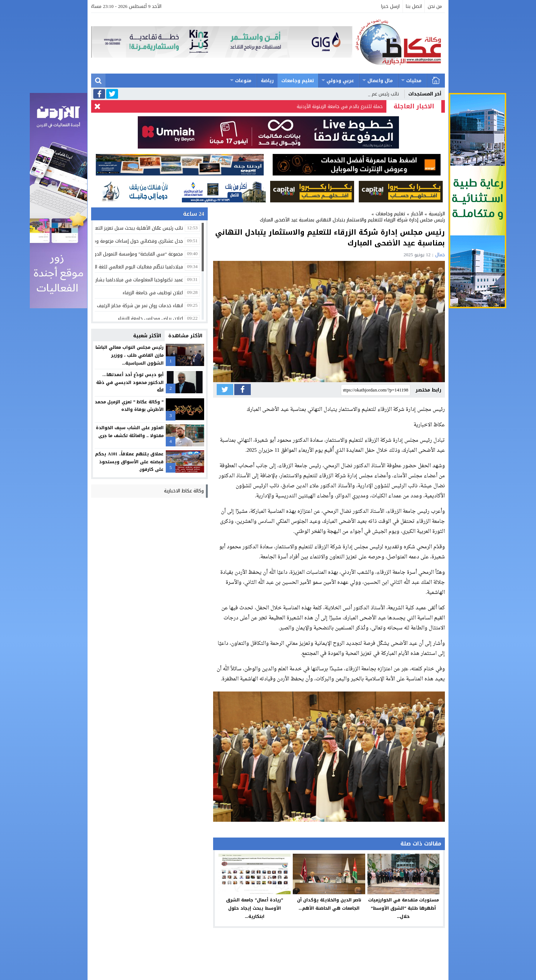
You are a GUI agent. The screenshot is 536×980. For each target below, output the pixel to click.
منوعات (243, 81)
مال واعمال (380, 81)
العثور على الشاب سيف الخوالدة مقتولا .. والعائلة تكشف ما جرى (130, 432)
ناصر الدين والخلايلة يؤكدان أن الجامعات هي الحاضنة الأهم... (329, 904)
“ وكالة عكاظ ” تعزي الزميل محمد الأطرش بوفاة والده (129, 406)
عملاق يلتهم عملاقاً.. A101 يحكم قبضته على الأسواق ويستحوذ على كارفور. (129, 462)
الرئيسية (436, 81)
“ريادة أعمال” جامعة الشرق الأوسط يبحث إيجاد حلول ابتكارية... (255, 908)
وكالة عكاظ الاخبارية (184, 491)
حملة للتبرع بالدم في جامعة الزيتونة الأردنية (340, 106)
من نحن (435, 6)
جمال (440, 255)
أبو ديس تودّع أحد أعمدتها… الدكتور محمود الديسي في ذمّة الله (130, 382)
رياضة (267, 81)
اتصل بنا (414, 6)
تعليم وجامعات (298, 81)
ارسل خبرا (390, 6)
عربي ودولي (340, 81)
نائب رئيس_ (388, 94)
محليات (414, 81)
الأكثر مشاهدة (185, 336)
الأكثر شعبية (147, 336)
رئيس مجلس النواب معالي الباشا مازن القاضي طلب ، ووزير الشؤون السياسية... (130, 355)
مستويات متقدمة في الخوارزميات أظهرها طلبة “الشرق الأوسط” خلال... (403, 908)
